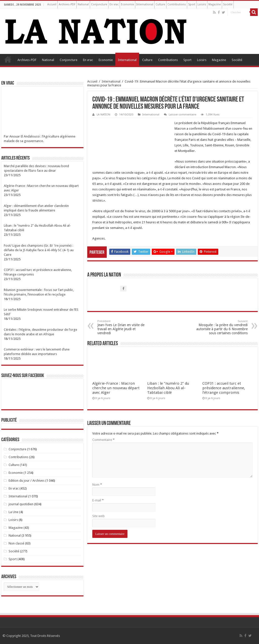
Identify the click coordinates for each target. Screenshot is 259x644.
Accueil (52, 4)
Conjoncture (99, 4)
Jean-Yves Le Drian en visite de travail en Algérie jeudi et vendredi (123, 327)
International (145, 4)
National (83, 4)
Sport (192, 4)
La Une (14, 512)
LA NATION (103, 115)
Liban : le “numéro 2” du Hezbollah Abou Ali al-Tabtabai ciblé (168, 388)
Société (228, 4)
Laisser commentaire (182, 115)
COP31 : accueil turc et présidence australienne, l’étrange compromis (224, 388)
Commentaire (103, 440)
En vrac (114, 4)
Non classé (16, 543)
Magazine (215, 4)
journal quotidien (21, 504)
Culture (160, 4)
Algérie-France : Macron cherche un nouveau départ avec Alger (116, 388)
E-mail (98, 500)
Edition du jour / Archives (27, 481)
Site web (99, 516)
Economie (127, 4)
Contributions (177, 4)
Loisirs (202, 4)
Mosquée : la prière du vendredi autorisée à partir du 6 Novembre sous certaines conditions (222, 327)
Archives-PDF (67, 4)
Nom (97, 485)
